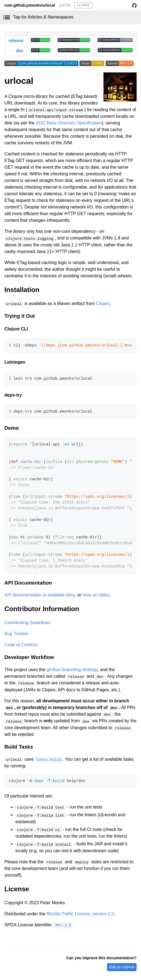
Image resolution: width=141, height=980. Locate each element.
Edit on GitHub (122, 967)
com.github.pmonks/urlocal (30, 5)
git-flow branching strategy (72, 670)
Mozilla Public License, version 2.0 (80, 914)
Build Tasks (19, 747)
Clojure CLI (16, 329)
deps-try (13, 395)
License (17, 889)
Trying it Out (20, 316)
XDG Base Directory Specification (69, 123)
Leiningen (15, 362)
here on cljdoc (96, 595)
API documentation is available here (40, 595)
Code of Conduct (21, 645)
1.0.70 (65, 5)
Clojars (103, 303)
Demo (12, 428)
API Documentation (28, 583)
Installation (22, 290)
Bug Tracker (16, 634)
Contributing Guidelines (27, 623)
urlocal (19, 81)
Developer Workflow (29, 657)
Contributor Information (42, 609)
